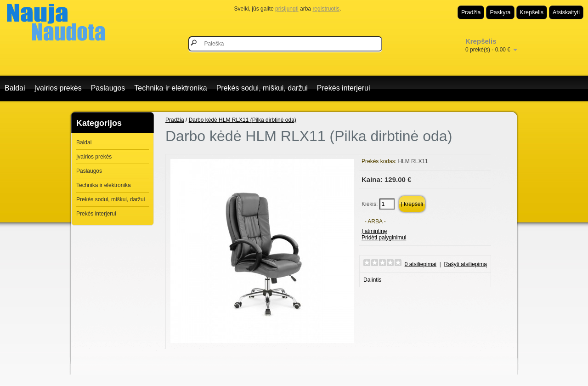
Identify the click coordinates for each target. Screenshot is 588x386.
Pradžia (471, 12)
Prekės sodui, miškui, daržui (262, 88)
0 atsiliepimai (421, 264)
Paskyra (500, 12)
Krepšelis (532, 12)
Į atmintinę (374, 231)
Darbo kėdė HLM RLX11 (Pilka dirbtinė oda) (243, 120)
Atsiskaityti (566, 12)
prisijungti (287, 9)
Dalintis (372, 280)
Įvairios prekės (58, 88)
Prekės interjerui (344, 88)
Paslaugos (108, 88)
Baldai (15, 88)
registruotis (326, 9)
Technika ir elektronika (170, 88)
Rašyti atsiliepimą (466, 264)
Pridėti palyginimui (384, 238)
